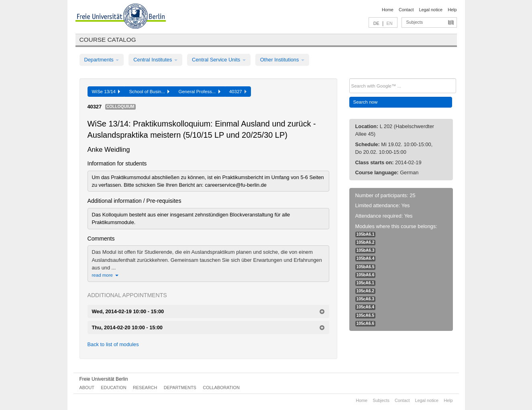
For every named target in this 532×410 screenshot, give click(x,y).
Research (145, 388)
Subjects (415, 22)
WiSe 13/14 (106, 92)
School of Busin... (149, 92)
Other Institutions (282, 60)
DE (376, 23)
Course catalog (108, 40)
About (87, 388)
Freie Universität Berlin (104, 379)
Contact (406, 10)
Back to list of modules (113, 344)
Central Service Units (219, 60)
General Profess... (199, 92)
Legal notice (431, 10)
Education (113, 388)
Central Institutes (155, 60)
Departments (102, 60)
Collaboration (221, 388)
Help (452, 10)
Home (388, 10)
